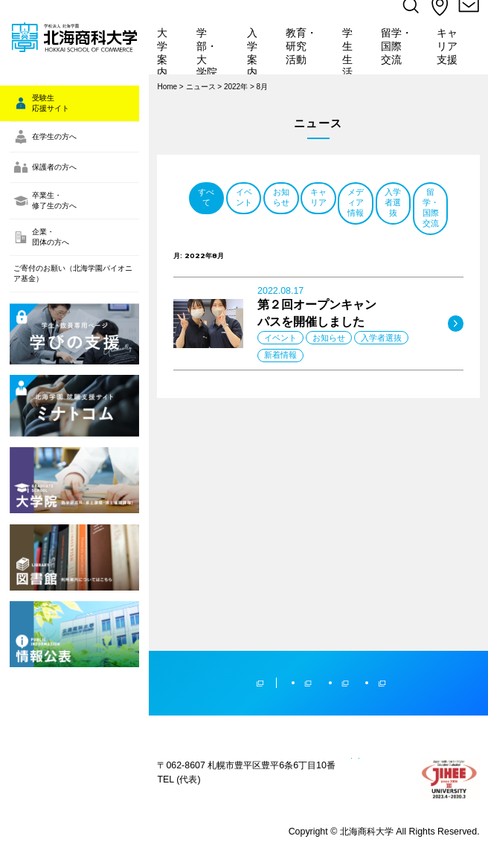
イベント (318, 225)
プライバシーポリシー (265, 764)
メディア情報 (318, 254)
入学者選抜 (406, 254)
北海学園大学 (280, 584)
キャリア (231, 254)
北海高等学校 (352, 584)
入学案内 (256, 53)
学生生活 (351, 53)
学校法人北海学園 (183, 584)
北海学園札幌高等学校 (434, 584)
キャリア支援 (452, 53)
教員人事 (336, 764)
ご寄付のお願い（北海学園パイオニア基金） (69, 361)
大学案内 (167, 53)
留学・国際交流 (399, 53)
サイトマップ (184, 764)
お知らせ (406, 225)
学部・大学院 (210, 53)
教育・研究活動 (303, 53)
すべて (231, 225)
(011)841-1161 (206, 724)
